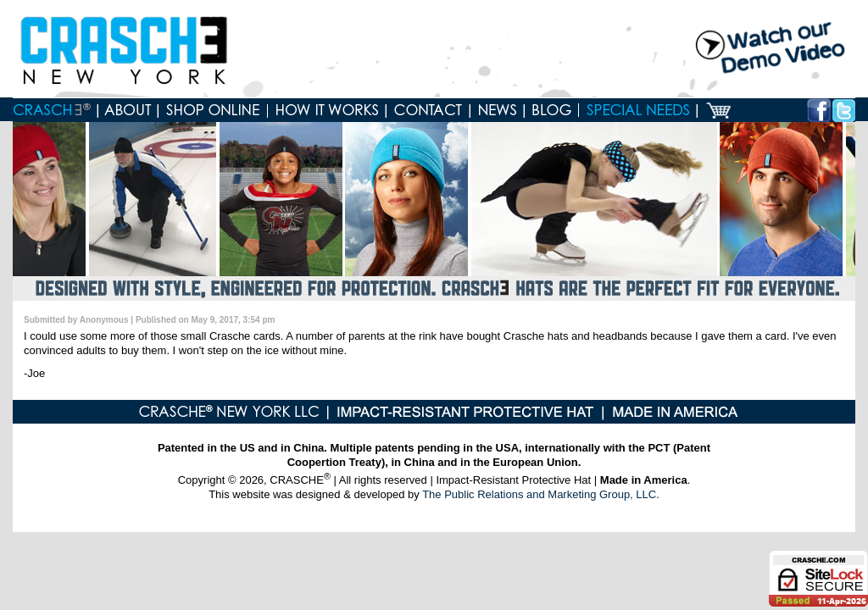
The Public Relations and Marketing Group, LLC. (541, 494)
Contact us (428, 110)
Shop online (213, 110)
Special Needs (638, 110)
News (498, 110)
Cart (718, 110)
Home (56, 110)
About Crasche (128, 110)
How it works (327, 110)
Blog (552, 110)
